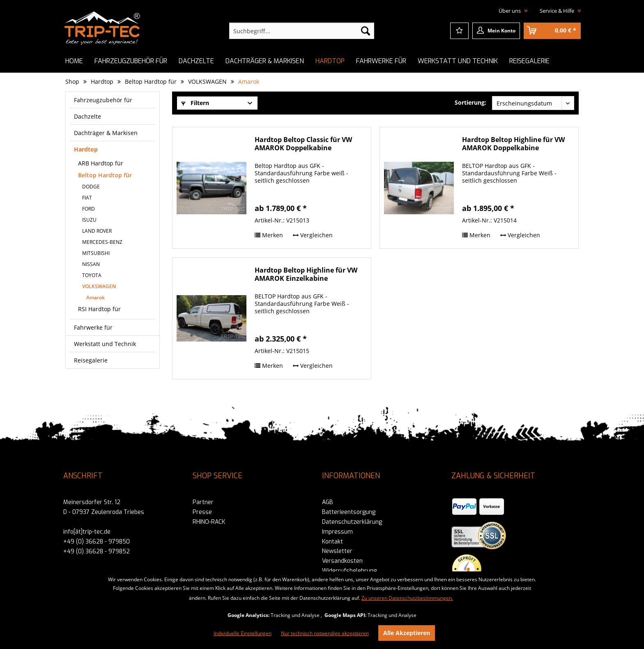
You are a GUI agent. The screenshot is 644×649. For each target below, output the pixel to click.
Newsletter (337, 551)
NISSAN (91, 264)
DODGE (91, 187)
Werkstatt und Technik (105, 344)
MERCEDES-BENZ (102, 242)
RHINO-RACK (209, 522)
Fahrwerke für (93, 327)
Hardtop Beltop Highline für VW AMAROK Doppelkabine (513, 144)
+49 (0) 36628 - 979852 (97, 552)
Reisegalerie (91, 360)
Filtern (195, 103)
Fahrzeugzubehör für (103, 100)
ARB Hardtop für (101, 163)
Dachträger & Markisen (106, 133)
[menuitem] (302, 31)
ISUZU (89, 220)
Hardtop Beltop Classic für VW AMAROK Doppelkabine (303, 144)
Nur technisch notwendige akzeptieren (325, 633)
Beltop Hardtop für (105, 175)
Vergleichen (313, 235)
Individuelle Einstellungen (243, 633)
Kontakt (332, 542)
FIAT (87, 198)
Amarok (95, 297)
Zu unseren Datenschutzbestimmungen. (407, 598)
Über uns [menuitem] (510, 11)
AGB (328, 502)
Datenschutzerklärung (352, 522)
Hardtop (86, 149)
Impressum (337, 532)
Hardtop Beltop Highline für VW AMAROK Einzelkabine (306, 274)
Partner (203, 502)
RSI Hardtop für (99, 309)
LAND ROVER (97, 231)
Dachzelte (87, 116)
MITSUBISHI (96, 253)
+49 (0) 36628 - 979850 (97, 542)
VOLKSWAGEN (99, 286)
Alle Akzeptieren (407, 633)
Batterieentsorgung (349, 512)
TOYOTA (92, 275)
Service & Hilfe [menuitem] (558, 11)
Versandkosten (342, 561)
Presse (202, 512)
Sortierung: (470, 102)
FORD (89, 209)
